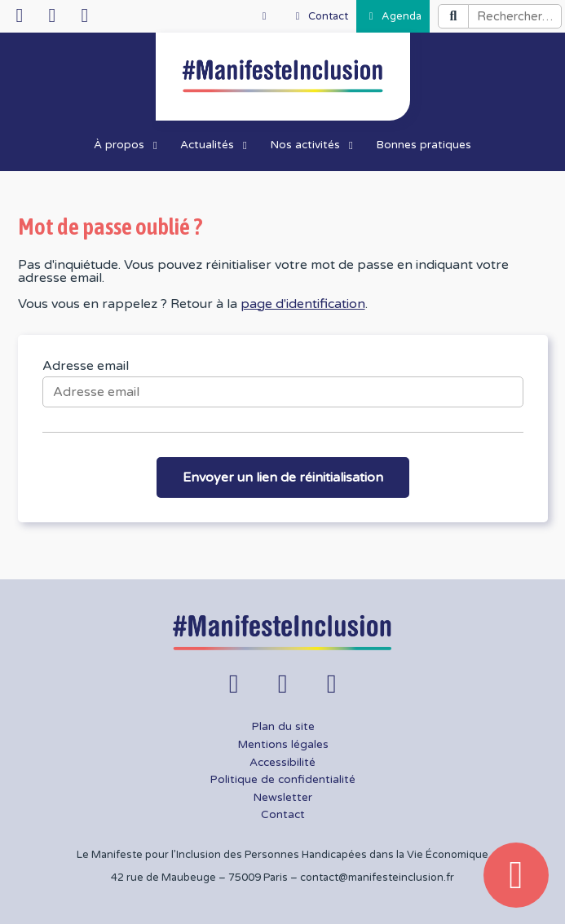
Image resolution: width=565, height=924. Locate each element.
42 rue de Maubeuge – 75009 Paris (199, 878)
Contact (283, 815)
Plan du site (283, 727)
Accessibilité (282, 763)
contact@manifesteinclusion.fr (377, 878)
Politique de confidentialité (282, 780)
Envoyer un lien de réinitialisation (283, 477)
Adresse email (86, 366)
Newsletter (282, 798)
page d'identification (303, 304)
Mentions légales (283, 745)
